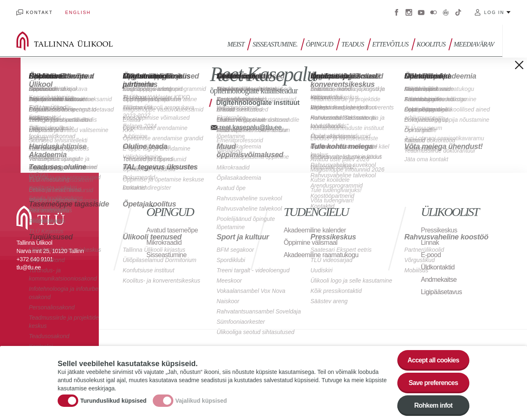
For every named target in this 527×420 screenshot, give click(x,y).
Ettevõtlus (390, 44)
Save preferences (434, 384)
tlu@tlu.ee (29, 267)
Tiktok (458, 12)
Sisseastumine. (275, 44)
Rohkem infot (433, 407)
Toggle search (515, 41)
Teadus (353, 44)
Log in (494, 12)
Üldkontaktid (438, 267)
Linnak (430, 242)
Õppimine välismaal (311, 242)
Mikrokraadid (164, 242)
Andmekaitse (439, 280)
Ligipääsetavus (441, 292)
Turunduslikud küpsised (113, 402)
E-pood (431, 255)
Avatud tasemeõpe (172, 230)
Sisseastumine (167, 255)
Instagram (409, 12)
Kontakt (39, 12)
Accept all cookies (433, 361)
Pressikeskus (439, 230)
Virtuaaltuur (446, 12)
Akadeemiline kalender (315, 230)
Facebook (396, 12)
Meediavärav (474, 44)
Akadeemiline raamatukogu (321, 255)
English (78, 12)
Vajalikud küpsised (201, 402)
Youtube (421, 12)
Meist (236, 44)
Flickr (434, 12)
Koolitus (431, 44)
